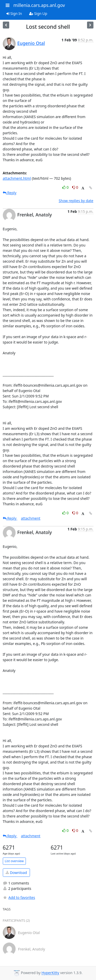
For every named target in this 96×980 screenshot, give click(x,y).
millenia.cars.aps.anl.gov (39, 5)
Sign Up (38, 13)
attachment (31, 518)
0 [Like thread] (66, 187)
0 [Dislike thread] (75, 187)
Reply (10, 193)
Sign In (14, 13)
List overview (14, 861)
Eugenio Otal (31, 43)
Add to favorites (19, 897)
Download (16, 873)
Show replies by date (76, 201)
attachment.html (17, 178)
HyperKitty (50, 973)
